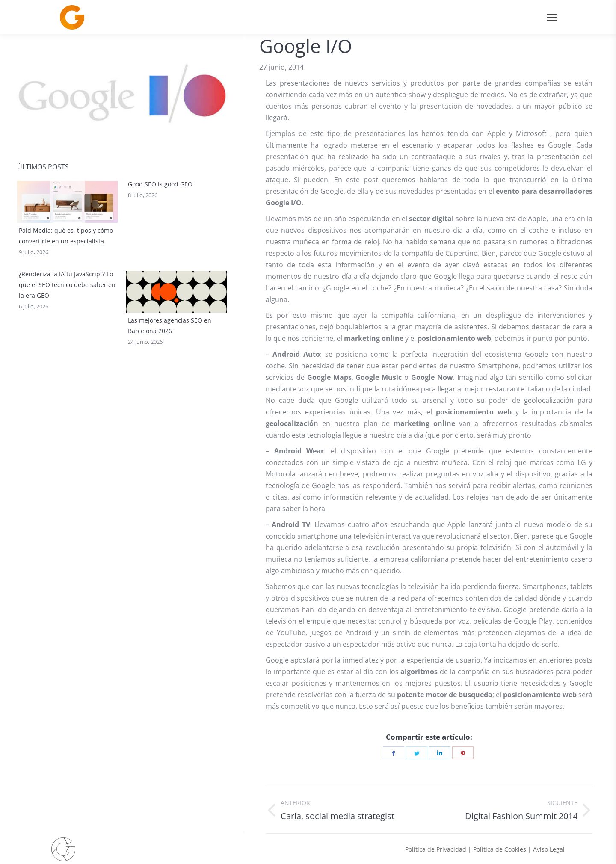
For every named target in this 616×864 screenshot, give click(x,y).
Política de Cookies (500, 849)
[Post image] (67, 202)
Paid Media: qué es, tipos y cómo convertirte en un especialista (66, 236)
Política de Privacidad (436, 849)
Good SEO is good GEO (160, 230)
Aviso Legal (549, 849)
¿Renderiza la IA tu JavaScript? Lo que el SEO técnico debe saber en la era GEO (67, 331)
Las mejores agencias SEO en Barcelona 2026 (170, 325)
